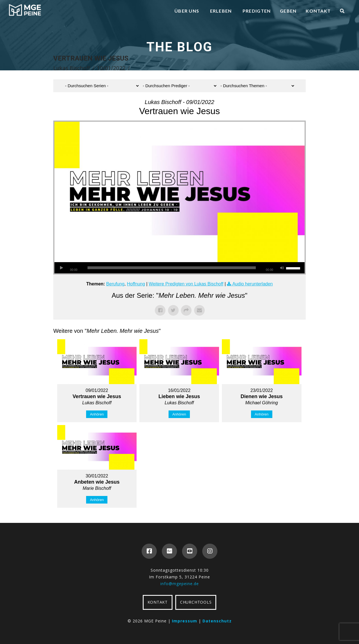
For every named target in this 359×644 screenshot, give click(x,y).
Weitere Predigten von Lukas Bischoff (186, 284)
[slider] (172, 268)
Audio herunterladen (252, 284)
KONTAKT (158, 602)
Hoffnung (136, 284)
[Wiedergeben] (61, 268)
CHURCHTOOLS (196, 602)
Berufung (115, 284)
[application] (179, 268)
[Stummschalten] (282, 268)
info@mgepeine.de (180, 584)
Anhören (97, 414)
